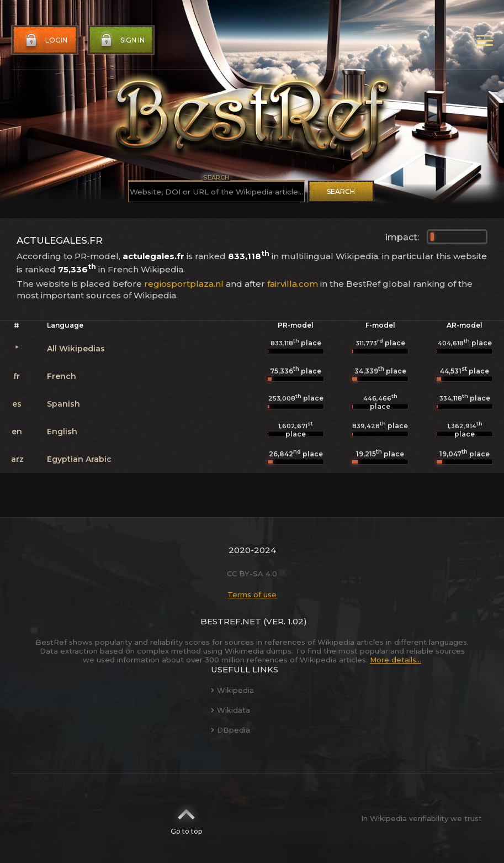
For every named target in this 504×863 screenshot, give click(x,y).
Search (341, 191)
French (62, 376)
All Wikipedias (76, 349)
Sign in (121, 40)
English (62, 431)
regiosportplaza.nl (184, 284)
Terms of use (252, 594)
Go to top (186, 818)
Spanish (63, 404)
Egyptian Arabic (79, 459)
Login (45, 40)
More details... (396, 660)
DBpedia (230, 730)
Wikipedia (232, 690)
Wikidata (230, 710)
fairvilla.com (293, 284)
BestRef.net (231, 621)
